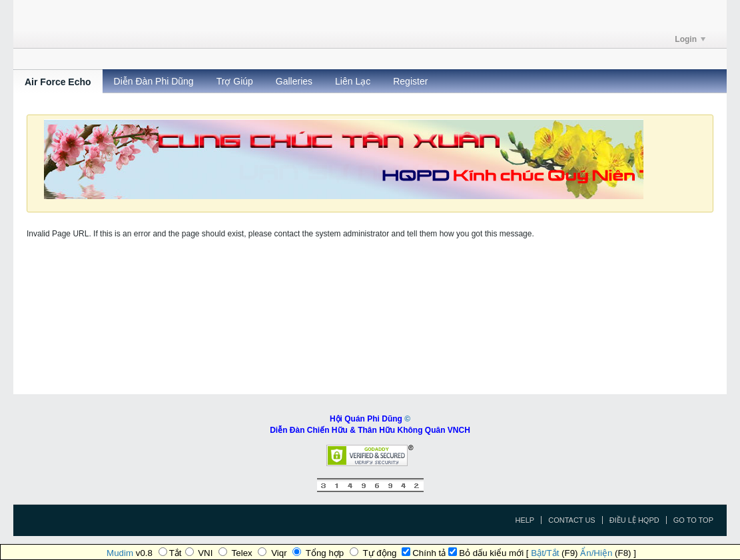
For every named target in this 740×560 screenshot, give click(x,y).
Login (690, 39)
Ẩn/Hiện (596, 553)
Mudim (120, 553)
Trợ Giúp (235, 81)
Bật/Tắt (545, 553)
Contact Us (572, 520)
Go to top (693, 520)
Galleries (294, 81)
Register (410, 81)
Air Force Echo (58, 82)
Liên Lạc (353, 81)
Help (525, 520)
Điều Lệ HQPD (634, 520)
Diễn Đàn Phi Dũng (154, 81)
